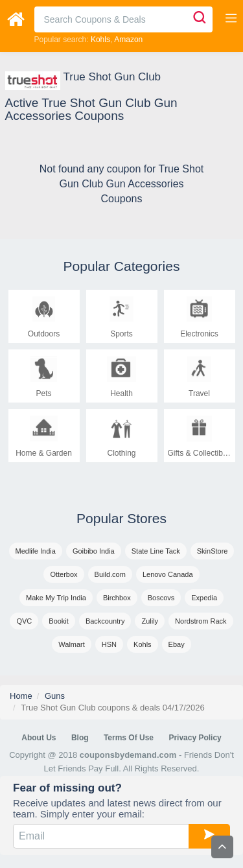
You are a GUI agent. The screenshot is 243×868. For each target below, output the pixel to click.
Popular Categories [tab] (122, 266)
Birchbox (117, 598)
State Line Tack (156, 551)
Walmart (72, 644)
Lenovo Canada (168, 574)
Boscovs (161, 598)
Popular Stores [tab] (121, 518)
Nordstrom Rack (201, 621)
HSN (109, 644)
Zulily (150, 621)
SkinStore (213, 551)
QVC (24, 621)
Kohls (100, 40)
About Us (39, 738)
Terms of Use (129, 738)
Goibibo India (94, 551)
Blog (80, 738)
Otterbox (64, 574)
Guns (55, 696)
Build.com (110, 574)
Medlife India (36, 551)
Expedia (204, 598)
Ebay (177, 644)
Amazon (128, 40)
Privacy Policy (195, 738)
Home (21, 696)
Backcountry (105, 621)
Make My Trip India (56, 598)
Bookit (59, 621)
